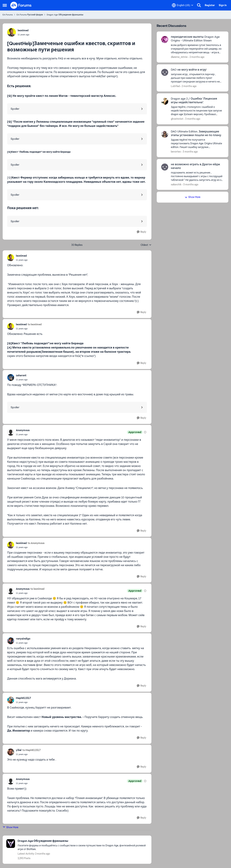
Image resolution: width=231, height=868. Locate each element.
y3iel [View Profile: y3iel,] (19, 750)
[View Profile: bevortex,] (165, 134)
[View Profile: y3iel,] (11, 752)
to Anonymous (36, 543)
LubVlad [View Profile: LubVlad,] (175, 86)
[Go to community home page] (21, 5)
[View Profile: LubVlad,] (165, 72)
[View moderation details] (145, 432)
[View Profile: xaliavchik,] (165, 167)
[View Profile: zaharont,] (11, 377)
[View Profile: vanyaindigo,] (11, 641)
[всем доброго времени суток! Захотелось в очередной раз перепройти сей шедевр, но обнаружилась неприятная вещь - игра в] (197, 49)
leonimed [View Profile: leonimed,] (23, 30)
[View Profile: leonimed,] (12, 32)
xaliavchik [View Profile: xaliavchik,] (176, 184)
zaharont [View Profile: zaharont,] (21, 375)
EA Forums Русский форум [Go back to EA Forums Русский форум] (30, 15)
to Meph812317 (31, 750)
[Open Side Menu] (5, 5)
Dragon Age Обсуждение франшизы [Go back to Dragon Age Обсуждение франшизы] (65, 15)
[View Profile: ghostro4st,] (165, 101)
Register (210, 5)
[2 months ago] (196, 57)
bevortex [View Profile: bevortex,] (176, 152)
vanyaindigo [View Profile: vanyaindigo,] (23, 639)
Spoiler (15, 109)
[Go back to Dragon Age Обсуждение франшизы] (83, 841)
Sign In (223, 5)
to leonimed (35, 324)
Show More (10, 827)
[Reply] (141, 232)
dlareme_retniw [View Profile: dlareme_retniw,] (179, 57)
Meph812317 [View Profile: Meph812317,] (23, 698)
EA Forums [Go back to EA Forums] (8, 15)
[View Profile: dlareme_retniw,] (165, 39)
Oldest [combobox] (146, 245)
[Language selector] (183, 5)
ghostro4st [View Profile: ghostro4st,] (177, 119)
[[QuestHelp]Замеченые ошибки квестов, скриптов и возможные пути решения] (22, 260)
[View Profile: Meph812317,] (11, 700)
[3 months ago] (192, 119)
